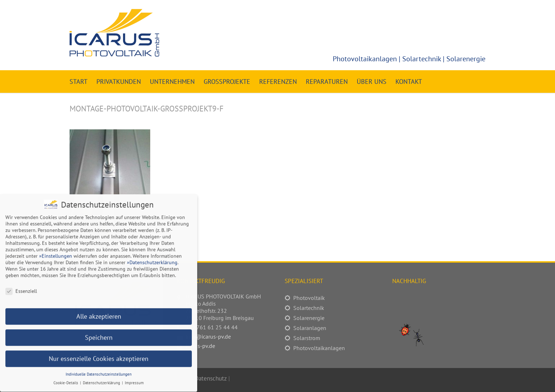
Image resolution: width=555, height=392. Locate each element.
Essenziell (21, 287)
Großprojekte (227, 82)
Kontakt (409, 82)
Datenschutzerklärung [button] (102, 379)
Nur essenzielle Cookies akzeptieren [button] (99, 355)
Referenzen (278, 82)
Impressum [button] (134, 379)
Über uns (372, 82)
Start (79, 82)
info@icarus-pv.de (208, 336)
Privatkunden (119, 82)
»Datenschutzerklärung (152, 259)
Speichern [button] (99, 334)
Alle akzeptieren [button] (99, 313)
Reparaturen (327, 82)
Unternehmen (172, 82)
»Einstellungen (56, 252)
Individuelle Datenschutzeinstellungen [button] (99, 371)
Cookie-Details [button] (66, 379)
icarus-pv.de (200, 346)
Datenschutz (211, 378)
